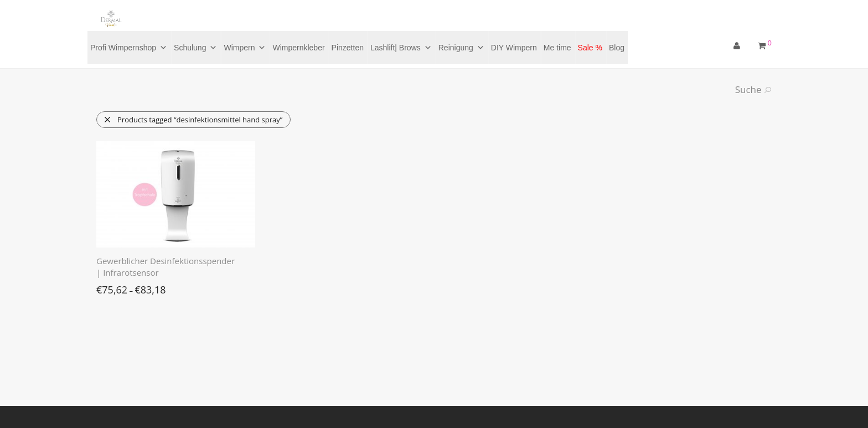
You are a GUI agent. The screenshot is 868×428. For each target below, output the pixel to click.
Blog (617, 48)
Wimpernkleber (298, 48)
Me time (557, 48)
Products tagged (193, 120)
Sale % (590, 48)
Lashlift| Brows (401, 48)
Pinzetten (348, 48)
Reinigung (461, 48)
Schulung (195, 48)
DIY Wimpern (514, 48)
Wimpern (245, 48)
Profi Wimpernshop (129, 48)
